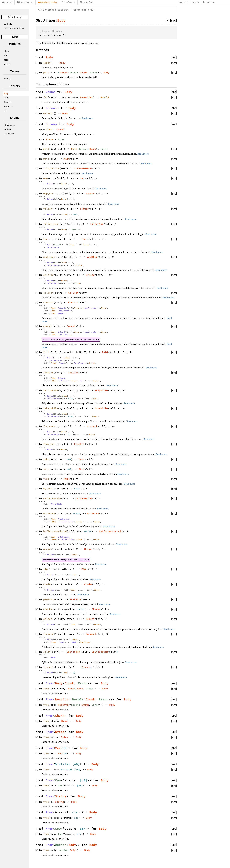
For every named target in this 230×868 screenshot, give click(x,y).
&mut (78, 489)
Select (90, 619)
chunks (48, 609)
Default (52, 108)
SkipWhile (101, 390)
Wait (67, 159)
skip (46, 469)
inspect (48, 667)
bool (75, 214)
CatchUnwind (84, 498)
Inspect (87, 667)
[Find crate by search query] (218, 2)
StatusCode (9, 134)
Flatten (73, 373)
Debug (50, 92)
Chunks (96, 609)
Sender (64, 72)
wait (46, 159)
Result (74, 72)
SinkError (85, 642)
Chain (88, 584)
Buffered (93, 513)
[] (168, 20)
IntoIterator (91, 308)
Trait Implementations (14, 28)
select (48, 619)
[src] (173, 20)
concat (48, 326)
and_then (49, 257)
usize (76, 513)
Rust (195, 2)
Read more (87, 118)
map (45, 178)
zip (45, 569)
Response (8, 106)
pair (46, 72)
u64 (69, 459)
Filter (84, 209)
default (48, 113)
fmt (45, 97)
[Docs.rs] (7, 2)
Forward (91, 634)
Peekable (76, 599)
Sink (49, 640)
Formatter (87, 97)
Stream (51, 124)
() (69, 434)
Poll (74, 149)
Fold (105, 352)
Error (94, 72)
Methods (8, 24)
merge (47, 549)
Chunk (7, 98)
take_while (51, 408)
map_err (48, 193)
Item (49, 129)
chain (47, 584)
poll (46, 149)
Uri (5, 111)
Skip (81, 469)
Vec (58, 748)
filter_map (51, 224)
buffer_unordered (55, 531)
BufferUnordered (110, 531)
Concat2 (73, 302)
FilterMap (97, 224)
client (6, 51)
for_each (49, 426)
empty (47, 63)
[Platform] (68, 2)
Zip (84, 569)
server (7, 64)
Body (6, 94)
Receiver (63, 699)
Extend (61, 308)
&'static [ (65, 764)
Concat (71, 326)
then (46, 239)
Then (84, 239)
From (61, 363)
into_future (51, 168)
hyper (15, 37)
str (75, 812)
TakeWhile (101, 408)
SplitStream (100, 652)
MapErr (90, 193)
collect (48, 293)
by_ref (48, 489)
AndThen (92, 257)
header (7, 60)
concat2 (48, 302)
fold (46, 352)
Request (7, 102)
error (6, 56)
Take (81, 459)
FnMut (50, 184)
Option (83, 149)
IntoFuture (53, 247)
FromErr (79, 444)
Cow (58, 780)
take (46, 459)
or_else (48, 275)
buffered (49, 513)
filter (48, 209)
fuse (46, 479)
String (61, 796)
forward (48, 634)
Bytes (60, 732)
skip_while (51, 390)
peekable (49, 599)
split (47, 652)
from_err (49, 444)
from (46, 689)
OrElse (90, 275)
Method (7, 130)
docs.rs (182, 2)
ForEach (92, 426)
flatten (48, 373)
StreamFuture (83, 168)
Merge (88, 549)
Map (82, 178)
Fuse (67, 479)
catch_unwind (52, 498)
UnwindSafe (56, 504)
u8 (65, 748)
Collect (73, 293)
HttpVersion (9, 125)
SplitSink (73, 652)
